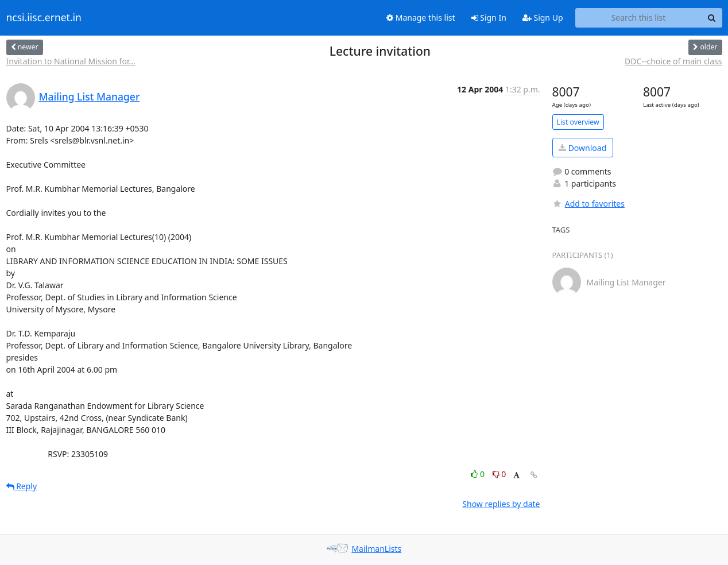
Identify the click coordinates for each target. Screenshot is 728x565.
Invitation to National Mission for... (71, 61)
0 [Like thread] (479, 474)
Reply (22, 486)
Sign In (489, 18)
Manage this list (421, 18)
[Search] (712, 18)
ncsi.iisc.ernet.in (44, 18)
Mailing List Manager (90, 96)
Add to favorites (588, 204)
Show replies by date (501, 504)
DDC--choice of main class (673, 61)
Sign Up (543, 18)
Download (582, 148)
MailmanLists (376, 549)
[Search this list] (639, 18)
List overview (578, 122)
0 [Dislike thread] (499, 474)
